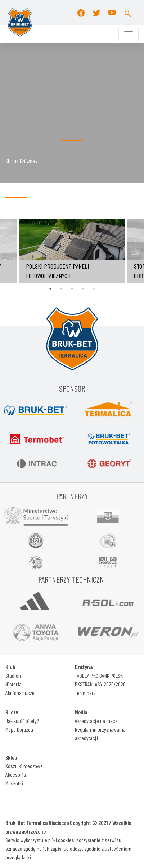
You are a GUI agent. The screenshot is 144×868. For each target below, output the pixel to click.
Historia (13, 684)
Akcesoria (16, 774)
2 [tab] (61, 289)
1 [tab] (50, 289)
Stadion (13, 675)
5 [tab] (94, 289)
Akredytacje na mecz (96, 721)
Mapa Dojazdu (19, 729)
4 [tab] (83, 289)
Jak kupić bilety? (22, 721)
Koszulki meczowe (24, 766)
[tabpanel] (72, 251)
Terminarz (85, 693)
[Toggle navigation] (129, 34)
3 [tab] (72, 289)
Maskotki (14, 783)
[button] (128, 13)
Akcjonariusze (20, 693)
